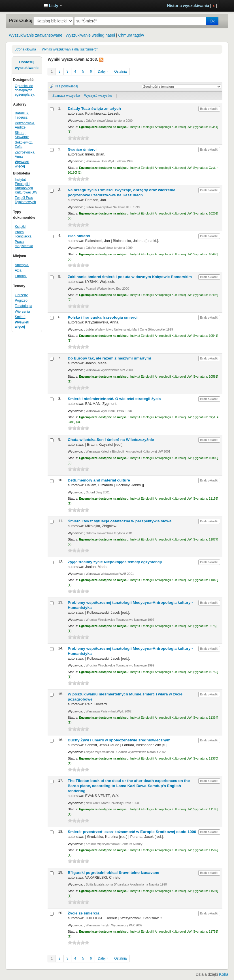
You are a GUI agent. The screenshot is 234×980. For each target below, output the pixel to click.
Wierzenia (22, 312)
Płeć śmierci (79, 236)
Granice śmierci (82, 149)
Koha (224, 974)
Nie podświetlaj (67, 86)
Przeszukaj (21, 20)
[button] (53, 6)
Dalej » (103, 71)
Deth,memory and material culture (99, 480)
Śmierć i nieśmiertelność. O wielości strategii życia (114, 399)
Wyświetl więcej (22, 164)
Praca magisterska (24, 244)
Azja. (19, 270)
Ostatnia (120, 71)
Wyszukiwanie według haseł (90, 35)
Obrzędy (21, 295)
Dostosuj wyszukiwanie (27, 65)
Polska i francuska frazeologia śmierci (103, 317)
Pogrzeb (21, 300)
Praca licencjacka (23, 234)
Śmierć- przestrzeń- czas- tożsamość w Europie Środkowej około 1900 (132, 832)
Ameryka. (22, 265)
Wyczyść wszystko (98, 96)
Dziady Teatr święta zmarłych (94, 109)
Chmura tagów (131, 35)
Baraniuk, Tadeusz (22, 115)
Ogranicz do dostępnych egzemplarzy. (25, 90)
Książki (20, 227)
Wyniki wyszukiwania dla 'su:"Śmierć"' (70, 49)
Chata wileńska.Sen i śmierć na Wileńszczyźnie (111, 440)
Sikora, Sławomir (22, 135)
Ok (212, 21)
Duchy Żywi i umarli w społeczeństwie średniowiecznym (119, 740)
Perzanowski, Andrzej (25, 125)
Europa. (21, 276)
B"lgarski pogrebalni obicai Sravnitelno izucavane (113, 873)
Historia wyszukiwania (188, 6)
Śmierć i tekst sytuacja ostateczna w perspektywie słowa (120, 521)
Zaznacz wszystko (66, 96)
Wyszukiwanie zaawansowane (36, 35)
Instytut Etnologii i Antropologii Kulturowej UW (25, 6)
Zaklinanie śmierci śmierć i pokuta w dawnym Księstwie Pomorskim (130, 277)
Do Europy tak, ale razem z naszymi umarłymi (109, 358)
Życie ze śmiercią (84, 913)
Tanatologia (23, 306)
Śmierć (20, 317)
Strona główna (25, 49)
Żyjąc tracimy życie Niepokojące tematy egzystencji (115, 562)
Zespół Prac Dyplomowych (25, 200)
